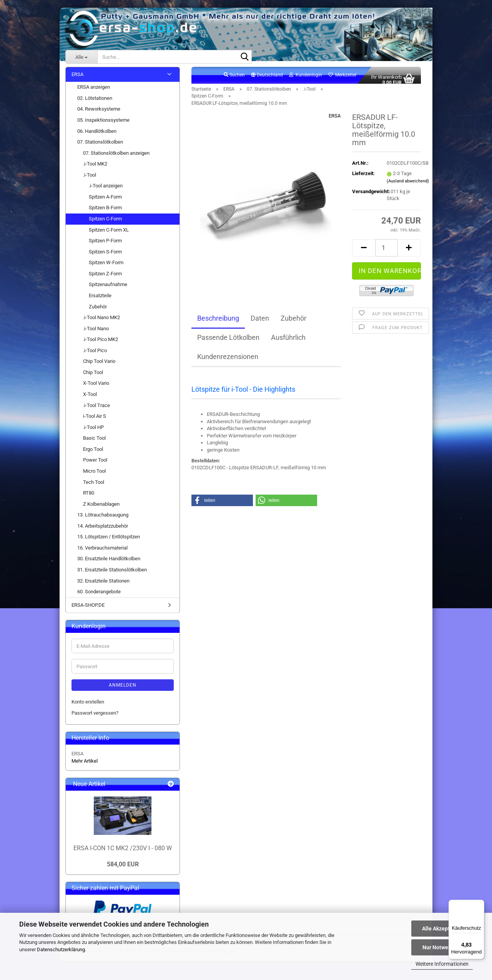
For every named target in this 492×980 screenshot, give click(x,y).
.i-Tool (90, 179)
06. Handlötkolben (97, 135)
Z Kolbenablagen (101, 508)
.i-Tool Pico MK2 (101, 344)
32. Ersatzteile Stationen (103, 585)
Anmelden (123, 689)
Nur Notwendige (442, 947)
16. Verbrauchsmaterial (102, 552)
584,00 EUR (123, 868)
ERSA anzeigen (94, 92)
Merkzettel (342, 79)
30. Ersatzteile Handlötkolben (109, 563)
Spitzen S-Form (105, 256)
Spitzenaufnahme (108, 289)
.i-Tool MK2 (95, 168)
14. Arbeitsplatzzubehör (103, 530)
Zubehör (293, 323)
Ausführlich (288, 342)
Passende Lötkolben (228, 342)
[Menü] (480, 904)
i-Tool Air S (95, 420)
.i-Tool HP (93, 431)
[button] (267, 79)
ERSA (335, 120)
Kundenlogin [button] (306, 79)
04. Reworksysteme (99, 113)
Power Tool (95, 464)
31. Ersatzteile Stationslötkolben (112, 574)
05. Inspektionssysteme (103, 124)
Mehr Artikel (85, 765)
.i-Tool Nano (96, 333)
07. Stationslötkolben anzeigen (116, 157)
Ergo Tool (93, 453)
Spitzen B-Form (105, 212)
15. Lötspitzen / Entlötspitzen (109, 541)
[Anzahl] (386, 252)
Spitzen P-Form (105, 245)
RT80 (89, 497)
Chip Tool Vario (99, 366)
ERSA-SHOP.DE (88, 609)
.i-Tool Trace (96, 410)
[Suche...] (81, 57)
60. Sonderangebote (99, 596)
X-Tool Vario (96, 388)
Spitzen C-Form (105, 223)
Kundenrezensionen (228, 361)
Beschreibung (218, 323)
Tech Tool (94, 486)
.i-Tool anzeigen (106, 190)
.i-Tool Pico (95, 355)
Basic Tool (94, 443)
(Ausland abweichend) (408, 185)
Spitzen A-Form (105, 201)
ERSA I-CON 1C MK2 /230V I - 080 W (123, 852)
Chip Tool (93, 377)
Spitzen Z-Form (105, 278)
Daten (260, 323)
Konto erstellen (88, 706)
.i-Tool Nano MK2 (101, 322)
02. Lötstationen (95, 102)
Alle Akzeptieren (442, 929)
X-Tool (90, 398)
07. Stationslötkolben (100, 146)
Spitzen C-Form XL (109, 234)
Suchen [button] (234, 79)
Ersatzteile (100, 300)
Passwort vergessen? (95, 717)
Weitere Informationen (442, 964)
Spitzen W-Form (106, 267)
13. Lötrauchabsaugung (103, 519)
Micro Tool (94, 475)
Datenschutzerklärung (61, 949)
